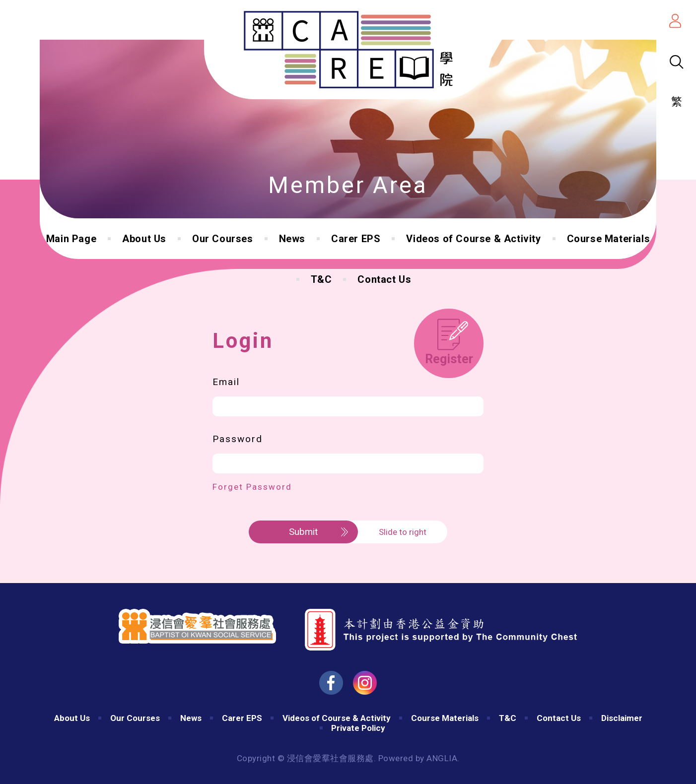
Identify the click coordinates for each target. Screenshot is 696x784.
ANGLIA (442, 758)
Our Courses (223, 239)
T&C (321, 279)
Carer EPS (356, 239)
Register (449, 359)
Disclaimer (622, 718)
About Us (144, 239)
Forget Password (252, 487)
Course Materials (609, 239)
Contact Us (384, 279)
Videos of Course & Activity (473, 239)
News (292, 239)
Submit (303, 532)
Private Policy (358, 728)
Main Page (71, 239)
